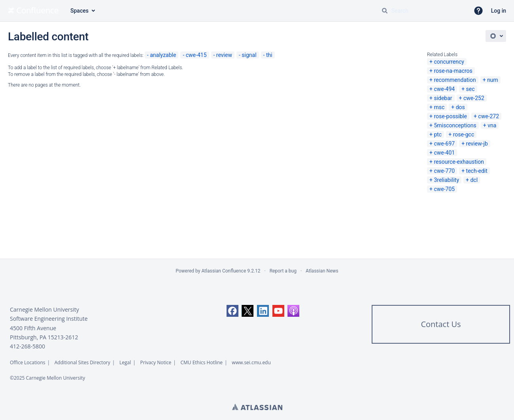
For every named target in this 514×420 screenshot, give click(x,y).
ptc (438, 134)
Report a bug (283, 271)
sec (471, 89)
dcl (474, 180)
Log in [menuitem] (499, 11)
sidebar (443, 98)
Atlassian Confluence (224, 271)
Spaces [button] (79, 11)
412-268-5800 (27, 346)
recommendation (455, 80)
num (493, 80)
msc (439, 107)
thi (269, 55)
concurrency (449, 62)
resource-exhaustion (459, 162)
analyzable (163, 55)
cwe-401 (444, 153)
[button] (478, 11)
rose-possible (450, 116)
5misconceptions (455, 125)
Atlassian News (322, 271)
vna (492, 125)
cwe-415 (196, 55)
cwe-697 (444, 144)
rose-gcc (464, 134)
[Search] (385, 11)
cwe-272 (488, 116)
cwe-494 (444, 89)
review (224, 55)
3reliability (446, 180)
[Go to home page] (33, 11)
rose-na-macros (453, 71)
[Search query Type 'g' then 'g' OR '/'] (422, 11)
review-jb (477, 144)
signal (249, 55)
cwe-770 (444, 171)
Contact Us (441, 324)
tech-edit (477, 171)
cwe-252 (474, 98)
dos (460, 107)
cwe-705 (444, 189)
